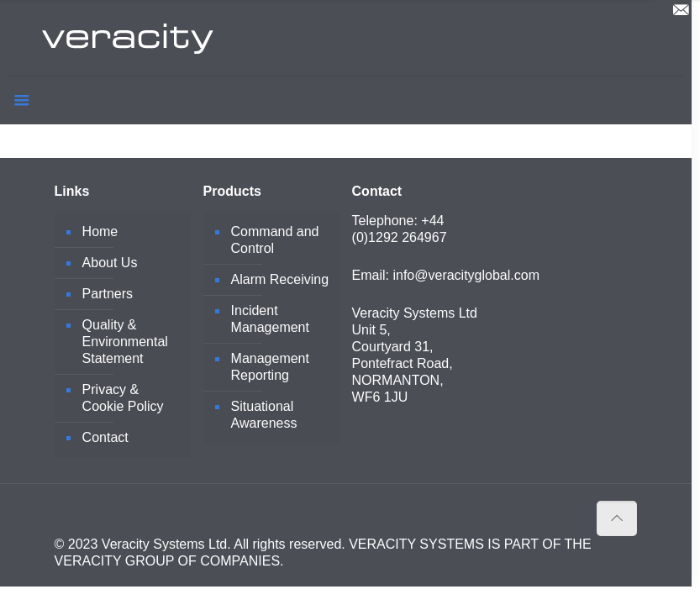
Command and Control (275, 240)
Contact (105, 437)
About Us (110, 263)
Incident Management (270, 319)
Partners (108, 294)
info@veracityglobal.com (466, 275)
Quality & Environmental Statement (125, 342)
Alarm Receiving (280, 279)
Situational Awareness (264, 415)
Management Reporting (270, 367)
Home (100, 231)
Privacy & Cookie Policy (123, 398)
